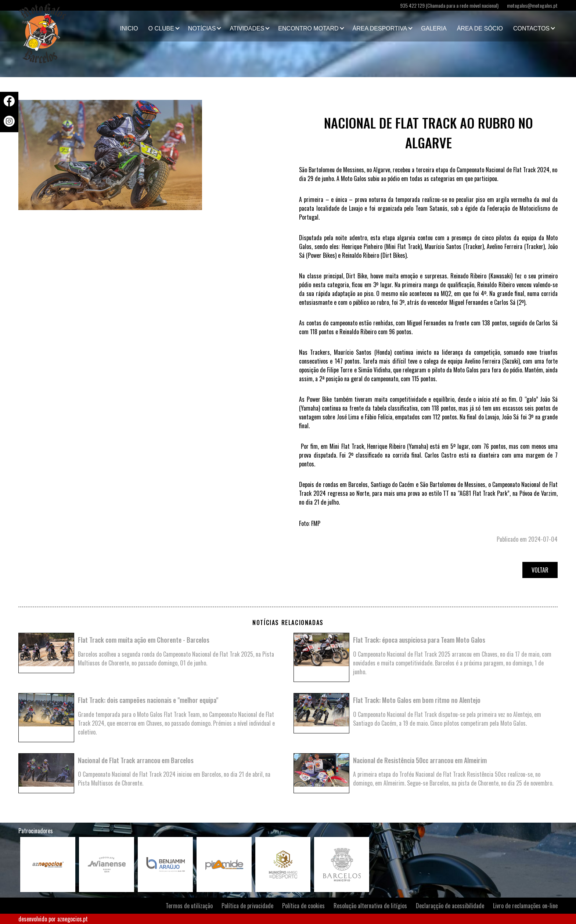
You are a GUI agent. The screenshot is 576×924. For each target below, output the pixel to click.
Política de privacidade (247, 906)
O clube (161, 28)
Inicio (129, 28)
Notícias (202, 28)
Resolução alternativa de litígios (370, 906)
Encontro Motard (308, 28)
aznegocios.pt (73, 919)
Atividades (247, 28)
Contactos (531, 28)
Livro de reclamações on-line (525, 906)
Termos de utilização (189, 906)
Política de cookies (303, 906)
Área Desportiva (380, 28)
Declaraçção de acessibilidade (450, 906)
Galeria (434, 28)
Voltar (540, 570)
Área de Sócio (480, 28)
